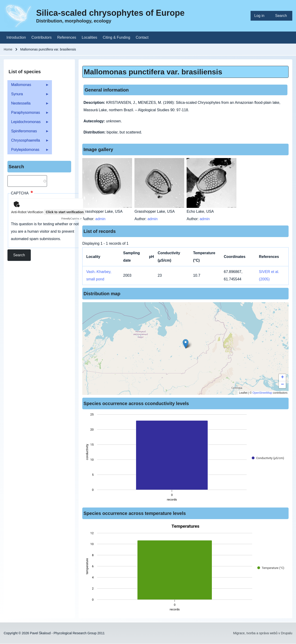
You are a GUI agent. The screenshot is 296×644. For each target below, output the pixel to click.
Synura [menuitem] (28, 95)
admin (100, 219)
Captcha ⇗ (72, 219)
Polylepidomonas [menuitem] (28, 151)
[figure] (185, 458)
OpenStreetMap (262, 393)
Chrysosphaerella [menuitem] (28, 142)
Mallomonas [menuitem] (28, 86)
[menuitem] (261, 16)
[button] (186, 344)
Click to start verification (65, 212)
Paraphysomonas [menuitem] (28, 114)
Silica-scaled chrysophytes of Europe (110, 13)
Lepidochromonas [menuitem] (28, 123)
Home (8, 49)
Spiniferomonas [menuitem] (28, 132)
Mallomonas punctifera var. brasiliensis (153, 72)
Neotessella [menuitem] (28, 105)
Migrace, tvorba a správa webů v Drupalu (263, 633)
